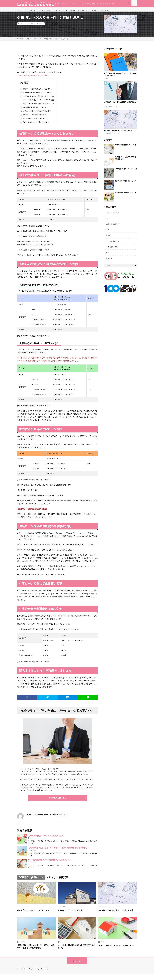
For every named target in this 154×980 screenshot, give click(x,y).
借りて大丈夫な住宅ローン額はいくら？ (35, 913)
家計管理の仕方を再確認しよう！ (126, 183)
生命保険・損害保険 (76, 11)
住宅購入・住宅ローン (50, 11)
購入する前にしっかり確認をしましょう (35, 125)
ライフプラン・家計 (32, 11)
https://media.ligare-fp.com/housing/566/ (33, 78)
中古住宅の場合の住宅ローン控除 (33, 110)
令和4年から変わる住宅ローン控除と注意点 (118, 133)
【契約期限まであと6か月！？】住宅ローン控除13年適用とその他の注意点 (57, 850)
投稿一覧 (62, 817)
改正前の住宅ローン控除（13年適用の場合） (37, 95)
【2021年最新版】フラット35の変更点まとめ (46, 838)
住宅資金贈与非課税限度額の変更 (33, 121)
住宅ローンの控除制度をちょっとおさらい (36, 92)
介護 (108, 221)
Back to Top (77, 967)
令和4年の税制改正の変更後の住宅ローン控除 (37, 99)
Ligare (32, 975)
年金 (107, 81)
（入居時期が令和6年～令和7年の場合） (39, 106)
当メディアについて (118, 11)
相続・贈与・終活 (92, 11)
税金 (108, 255)
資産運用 (104, 11)
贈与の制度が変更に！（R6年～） (126, 195)
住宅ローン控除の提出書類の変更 (33, 118)
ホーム (19, 11)
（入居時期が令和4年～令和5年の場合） (39, 103)
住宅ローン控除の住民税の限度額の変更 (35, 114)
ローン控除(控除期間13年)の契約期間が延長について (49, 862)
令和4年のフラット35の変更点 (72, 913)
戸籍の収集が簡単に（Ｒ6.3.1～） (126, 148)
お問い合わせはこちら (58, 800)
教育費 (63, 11)
